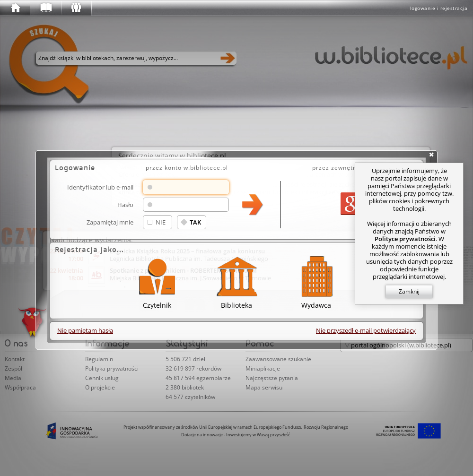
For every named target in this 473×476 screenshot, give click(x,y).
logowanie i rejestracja (439, 8)
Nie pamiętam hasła (85, 330)
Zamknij (409, 291)
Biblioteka (236, 281)
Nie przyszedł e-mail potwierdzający (366, 330)
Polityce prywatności (405, 239)
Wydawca (316, 281)
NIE (161, 222)
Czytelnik (157, 281)
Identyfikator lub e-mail (100, 187)
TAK (195, 222)
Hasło (125, 204)
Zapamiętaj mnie (110, 222)
